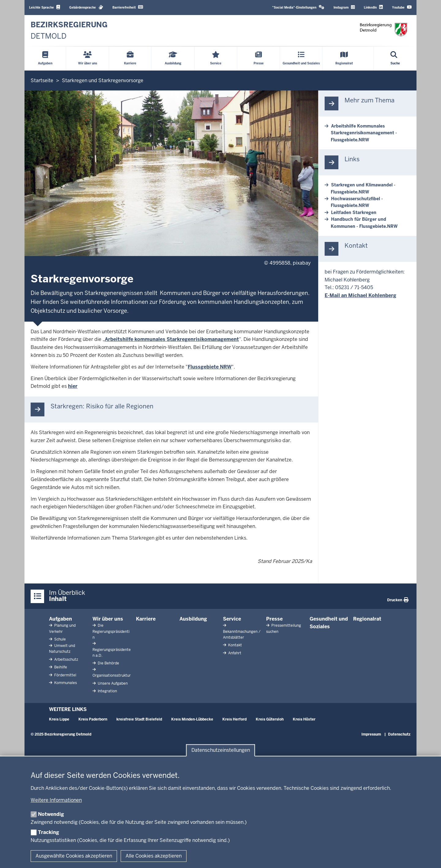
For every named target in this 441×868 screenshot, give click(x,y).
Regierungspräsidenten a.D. (112, 653)
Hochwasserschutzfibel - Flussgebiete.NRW (357, 202)
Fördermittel (65, 675)
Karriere (146, 619)
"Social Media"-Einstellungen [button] (298, 7)
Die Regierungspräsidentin (111, 631)
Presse (274, 619)
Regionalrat (367, 619)
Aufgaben (60, 619)
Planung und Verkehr (62, 628)
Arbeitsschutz (66, 660)
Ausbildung (193, 619)
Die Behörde (108, 663)
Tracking (49, 832)
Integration (107, 691)
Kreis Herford (234, 719)
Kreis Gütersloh (270, 719)
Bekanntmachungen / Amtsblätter (242, 635)
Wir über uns (108, 619)
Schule (60, 639)
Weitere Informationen (56, 800)
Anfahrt (234, 653)
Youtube (402, 7)
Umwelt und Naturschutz (62, 649)
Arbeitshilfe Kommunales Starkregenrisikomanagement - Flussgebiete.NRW (364, 133)
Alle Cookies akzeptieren (154, 856)
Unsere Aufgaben (112, 683)
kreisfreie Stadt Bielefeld (139, 719)
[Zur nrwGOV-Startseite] (69, 31)
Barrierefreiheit (128, 7)
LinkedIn (373, 7)
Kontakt (235, 645)
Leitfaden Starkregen (354, 212)
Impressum (371, 734)
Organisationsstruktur (112, 675)
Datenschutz (399, 734)
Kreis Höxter (304, 719)
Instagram (344, 7)
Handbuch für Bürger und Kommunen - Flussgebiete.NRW (364, 223)
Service (232, 619)
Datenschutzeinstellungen (221, 750)
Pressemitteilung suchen (284, 628)
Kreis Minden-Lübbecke (192, 719)
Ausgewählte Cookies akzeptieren (74, 856)
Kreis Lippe (59, 719)
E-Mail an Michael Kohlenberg (360, 295)
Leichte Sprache (45, 7)
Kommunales (65, 683)
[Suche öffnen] (395, 59)
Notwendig (51, 814)
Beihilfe (60, 667)
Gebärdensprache (86, 7)
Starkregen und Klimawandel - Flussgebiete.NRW (363, 188)
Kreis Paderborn (93, 719)
